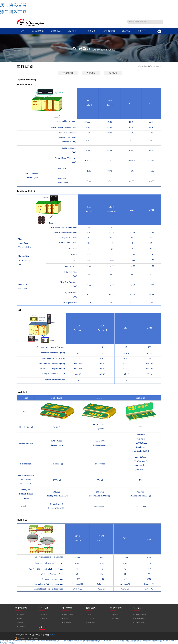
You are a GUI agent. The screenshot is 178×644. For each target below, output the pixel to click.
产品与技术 (56, 31)
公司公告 (115, 619)
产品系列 (44, 615)
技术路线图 (143, 66)
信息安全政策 (141, 619)
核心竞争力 (73, 31)
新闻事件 (115, 615)
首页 (22, 31)
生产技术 (44, 619)
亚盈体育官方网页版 (151, 641)
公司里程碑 (21, 627)
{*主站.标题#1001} (6, 641)
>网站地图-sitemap (14, 643)
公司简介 (20, 615)
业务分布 (20, 623)
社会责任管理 (141, 615)
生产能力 (91, 73)
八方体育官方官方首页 (137, 641)
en (159, 31)
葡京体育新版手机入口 (85, 641)
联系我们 (142, 31)
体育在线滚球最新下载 (166, 641)
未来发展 (91, 623)
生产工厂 (91, 619)
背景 (90, 615)
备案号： (54, 635)
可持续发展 (140, 623)
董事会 (19, 619)
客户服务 (113, 73)
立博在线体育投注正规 (70, 641)
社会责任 (126, 31)
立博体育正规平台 (111, 641)
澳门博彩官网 (13, 5)
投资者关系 (91, 31)
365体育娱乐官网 (123, 641)
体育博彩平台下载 (99, 641)
